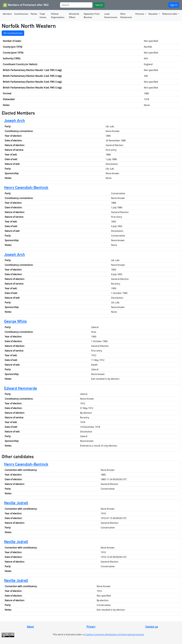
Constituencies (21, 14)
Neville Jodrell (16, 503)
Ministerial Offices (74, 16)
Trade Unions (43, 16)
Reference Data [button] (170, 14)
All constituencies (13, 33)
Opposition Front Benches (92, 16)
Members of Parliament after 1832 (26, 5)
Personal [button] (140, 14)
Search (99, 5)
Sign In (174, 5)
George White (15, 321)
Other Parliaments (126, 16)
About (30, 627)
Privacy (91, 627)
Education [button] (153, 14)
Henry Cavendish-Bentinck (26, 187)
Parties (34, 14)
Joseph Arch (15, 120)
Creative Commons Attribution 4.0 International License (114, 634)
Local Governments (111, 16)
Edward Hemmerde (21, 388)
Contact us (152, 627)
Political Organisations (58, 16)
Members (7, 14)
